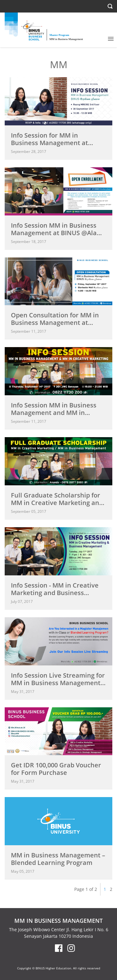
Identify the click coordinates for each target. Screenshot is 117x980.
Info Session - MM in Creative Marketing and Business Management (55, 593)
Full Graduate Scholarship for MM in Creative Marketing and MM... (57, 503)
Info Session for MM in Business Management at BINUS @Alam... (49, 143)
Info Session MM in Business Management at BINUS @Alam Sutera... (57, 233)
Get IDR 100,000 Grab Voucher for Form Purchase (56, 769)
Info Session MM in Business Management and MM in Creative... (54, 413)
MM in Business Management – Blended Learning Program (58, 859)
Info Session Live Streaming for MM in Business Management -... (58, 683)
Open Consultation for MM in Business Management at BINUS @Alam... (55, 323)
